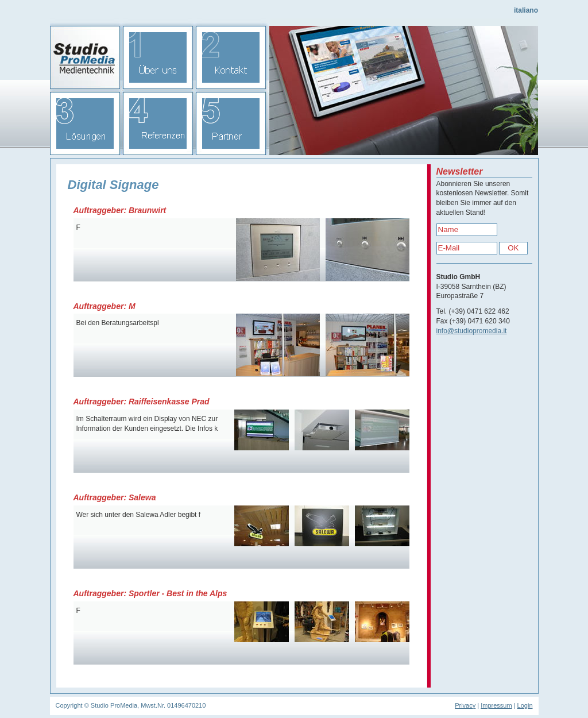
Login (525, 705)
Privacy (465, 705)
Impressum (496, 705)
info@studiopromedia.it (472, 331)
